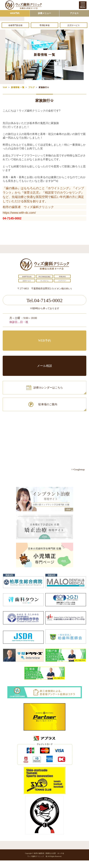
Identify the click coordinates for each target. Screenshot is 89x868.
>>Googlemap (78, 470)
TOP (5, 87)
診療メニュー (44, 13)
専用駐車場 (44, 25)
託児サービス (74, 25)
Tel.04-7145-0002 (44, 300)
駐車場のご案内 (48, 404)
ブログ (31, 87)
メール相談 (44, 366)
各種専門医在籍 (15, 25)
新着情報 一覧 (18, 87)
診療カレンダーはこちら (48, 388)
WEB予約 (15, 13)
